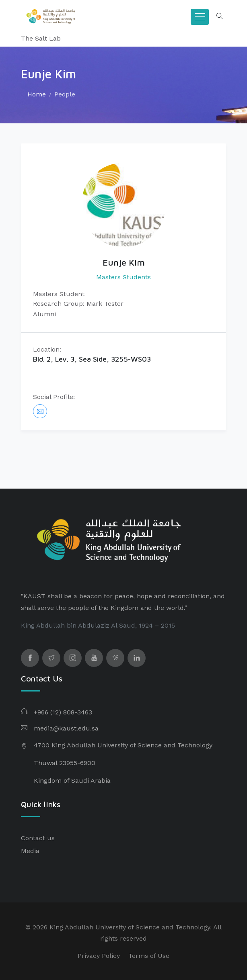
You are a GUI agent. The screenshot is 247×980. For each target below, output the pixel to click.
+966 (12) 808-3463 (63, 712)
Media (30, 851)
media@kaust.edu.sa (66, 728)
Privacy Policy (99, 956)
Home (37, 94)
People (65, 94)
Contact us (38, 838)
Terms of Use (149, 956)
